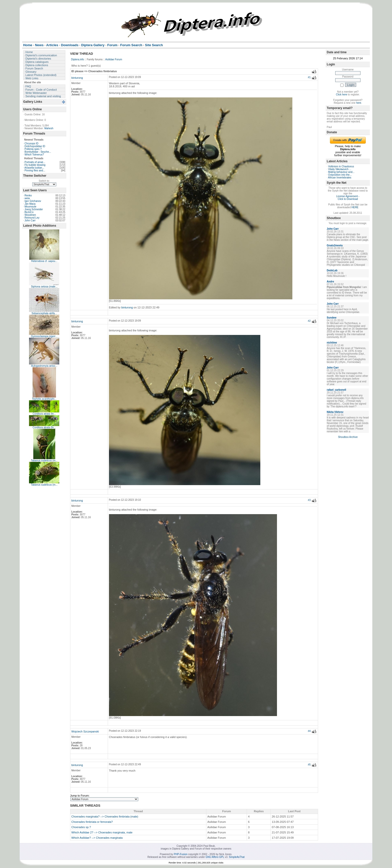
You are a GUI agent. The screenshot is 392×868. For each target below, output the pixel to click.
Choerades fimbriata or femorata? (92, 822)
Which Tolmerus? (34, 155)
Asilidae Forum (114, 59)
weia (27, 198)
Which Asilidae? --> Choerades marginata (97, 838)
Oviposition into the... (340, 175)
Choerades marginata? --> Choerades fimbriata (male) (105, 817)
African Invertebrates (340, 178)
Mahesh (49, 128)
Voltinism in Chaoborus (341, 166)
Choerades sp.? (81, 827)
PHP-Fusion (181, 854)
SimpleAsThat (237, 857)
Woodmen (30, 215)
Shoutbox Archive (348, 437)
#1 (309, 77)
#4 (309, 731)
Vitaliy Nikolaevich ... (340, 169)
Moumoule (30, 207)
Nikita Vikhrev (335, 412)
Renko (28, 195)
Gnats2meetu (335, 245)
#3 (309, 500)
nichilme (332, 343)
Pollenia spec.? (33, 149)
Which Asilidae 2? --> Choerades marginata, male (102, 832)
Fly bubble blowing (35, 165)
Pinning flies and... (35, 170)
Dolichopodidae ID (35, 146)
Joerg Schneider (34, 209)
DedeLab (332, 270)
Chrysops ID (31, 143)
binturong (77, 78)
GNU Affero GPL (215, 857)
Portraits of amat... (35, 162)
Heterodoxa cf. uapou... (44, 261)
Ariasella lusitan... (34, 168)
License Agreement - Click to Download (348, 198)
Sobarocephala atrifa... (44, 313)
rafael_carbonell (336, 390)
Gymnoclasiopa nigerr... (44, 336)
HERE (355, 207)
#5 (309, 765)
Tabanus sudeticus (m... (44, 461)
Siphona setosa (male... (44, 287)
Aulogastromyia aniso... (44, 366)
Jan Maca (30, 204)
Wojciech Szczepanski (85, 731)
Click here (342, 95)
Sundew (331, 318)
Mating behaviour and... (341, 172)
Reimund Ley (32, 218)
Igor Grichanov (33, 201)
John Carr (30, 220)
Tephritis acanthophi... (44, 399)
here (359, 103)
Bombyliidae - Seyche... (38, 152)
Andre (330, 282)
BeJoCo (29, 212)
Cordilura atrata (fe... (44, 414)
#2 (309, 321)
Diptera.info (78, 59)
